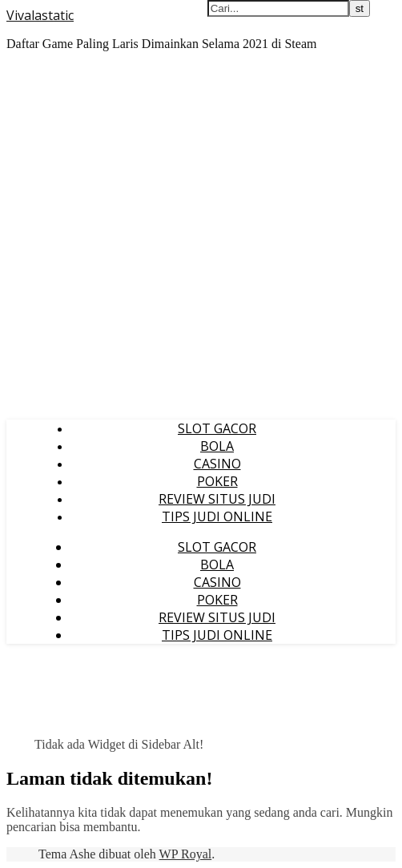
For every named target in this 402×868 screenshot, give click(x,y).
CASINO (217, 464)
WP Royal (186, 854)
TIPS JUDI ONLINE (217, 516)
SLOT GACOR (217, 428)
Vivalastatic (40, 15)
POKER (217, 481)
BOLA (217, 446)
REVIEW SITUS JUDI (217, 499)
